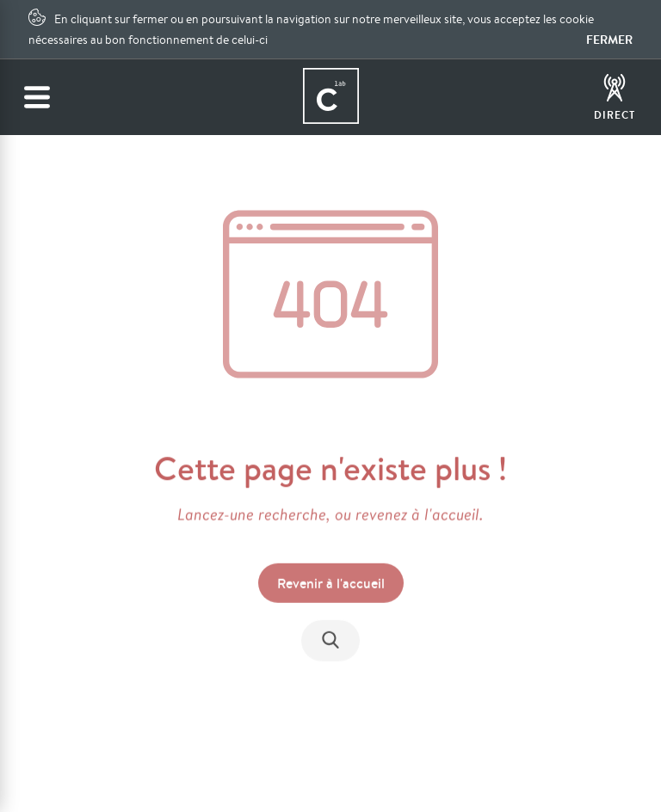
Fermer (609, 40)
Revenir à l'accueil (331, 584)
